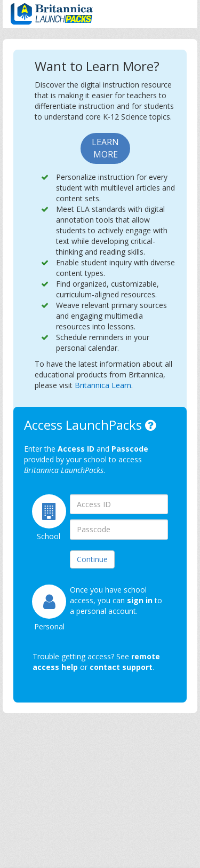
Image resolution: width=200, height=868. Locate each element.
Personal (44, 626)
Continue (92, 559)
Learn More (105, 148)
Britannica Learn (103, 385)
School (45, 536)
